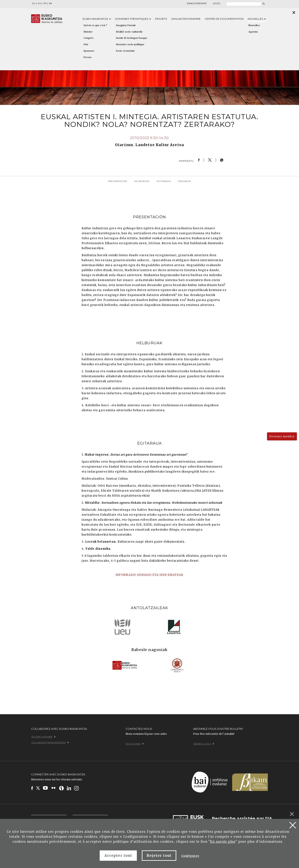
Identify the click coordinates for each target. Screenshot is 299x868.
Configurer (190, 856)
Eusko (97, 19)
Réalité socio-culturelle (129, 32)
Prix (86, 44)
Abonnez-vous (204, 744)
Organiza (184, 181)
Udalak (186, 19)
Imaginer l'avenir (126, 25)
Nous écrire (135, 744)
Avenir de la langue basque (132, 38)
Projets (161, 19)
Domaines (133, 19)
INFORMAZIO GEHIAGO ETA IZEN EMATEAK (149, 575)
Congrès (88, 38)
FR (45, 4)
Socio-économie (125, 51)
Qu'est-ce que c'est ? (95, 25)
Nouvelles (257, 19)
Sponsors (89, 51)
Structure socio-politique (130, 44)
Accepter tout (118, 856)
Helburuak (142, 181)
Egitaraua (164, 181)
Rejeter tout (159, 856)
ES (39, 4)
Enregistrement (197, 4)
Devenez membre (282, 436)
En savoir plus (223, 842)
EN (50, 4)
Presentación (118, 181)
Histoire (88, 32)
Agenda (253, 32)
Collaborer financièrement (50, 743)
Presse (88, 57)
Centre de (224, 19)
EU (34, 4)
